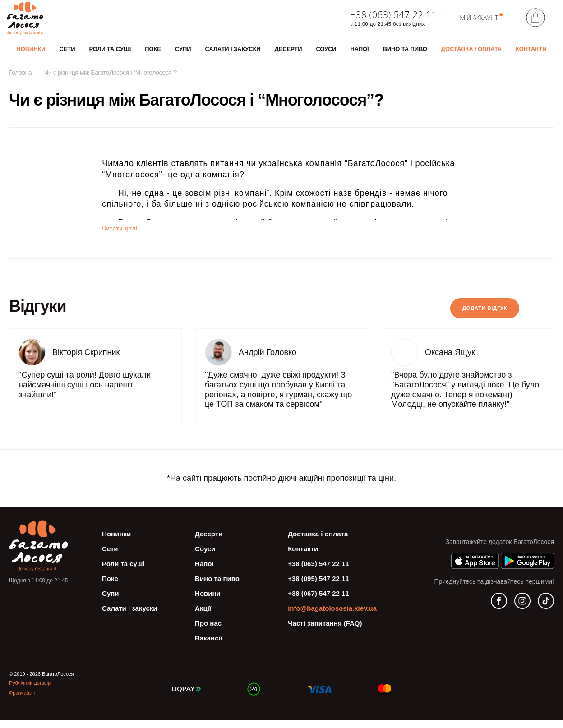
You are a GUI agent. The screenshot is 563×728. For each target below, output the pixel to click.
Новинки (31, 53)
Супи (183, 53)
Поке (153, 53)
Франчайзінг (23, 701)
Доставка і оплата (471, 53)
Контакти (531, 53)
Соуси (326, 53)
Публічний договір (30, 691)
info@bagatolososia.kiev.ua (332, 616)
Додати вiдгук (464, 317)
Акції (203, 616)
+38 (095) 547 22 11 (318, 587)
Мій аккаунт (479, 22)
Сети (67, 53)
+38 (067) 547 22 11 (318, 601)
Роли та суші (110, 53)
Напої (360, 53)
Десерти (288, 53)
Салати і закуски (233, 53)
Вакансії (209, 646)
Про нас (208, 631)
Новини (208, 601)
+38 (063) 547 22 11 (394, 19)
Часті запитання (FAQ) (325, 631)
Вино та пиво (405, 53)
